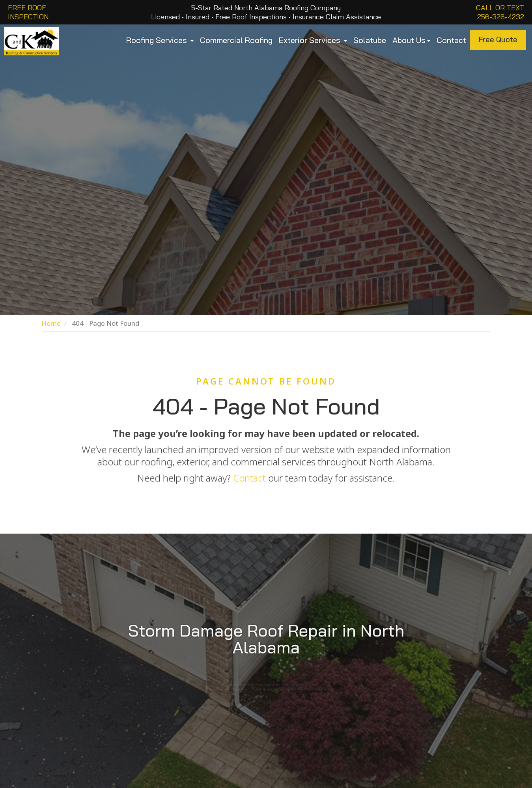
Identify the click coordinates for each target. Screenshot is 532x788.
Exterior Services (313, 40)
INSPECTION (28, 17)
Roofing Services (160, 40)
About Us (411, 40)
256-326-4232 (501, 17)
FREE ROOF (27, 8)
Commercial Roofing (236, 40)
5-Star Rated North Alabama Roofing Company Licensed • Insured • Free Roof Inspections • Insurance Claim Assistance (266, 12)
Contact (451, 40)
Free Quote (498, 39)
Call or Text (500, 8)
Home (51, 323)
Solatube (370, 40)
